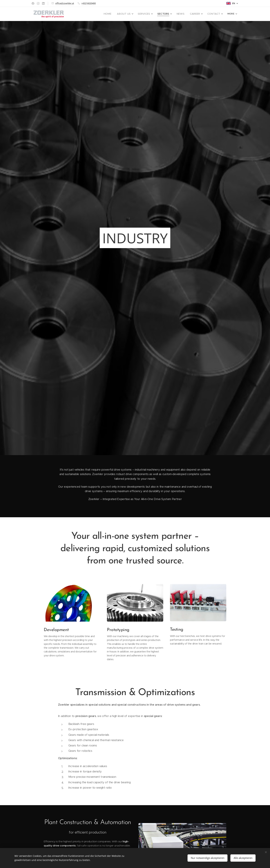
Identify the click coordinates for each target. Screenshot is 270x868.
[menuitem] (115, 14)
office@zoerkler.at (65, 3)
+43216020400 (89, 3)
